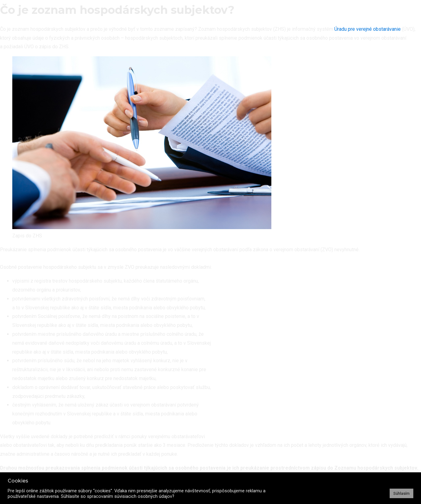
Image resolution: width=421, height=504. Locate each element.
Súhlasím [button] (401, 493)
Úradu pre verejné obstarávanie (368, 29)
